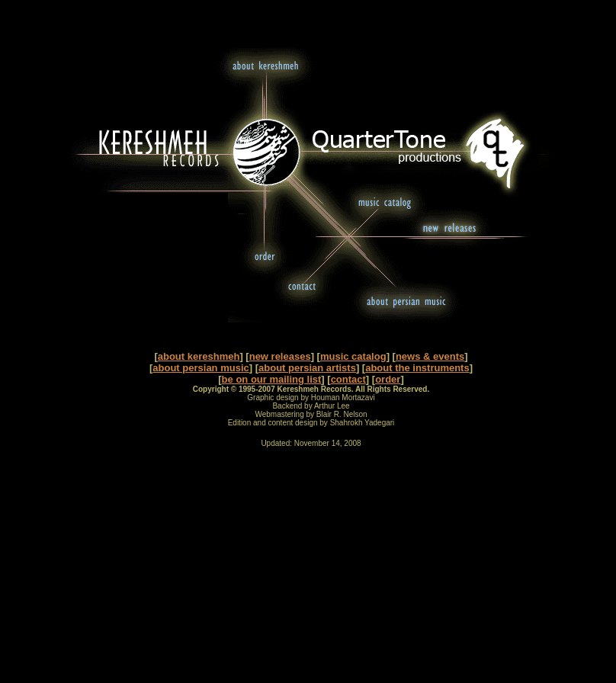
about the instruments (417, 368)
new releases (280, 356)
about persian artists (307, 368)
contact (348, 379)
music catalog (353, 356)
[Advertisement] (311, 568)
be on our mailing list (272, 379)
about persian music (201, 368)
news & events (430, 356)
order (388, 379)
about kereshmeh (199, 356)
